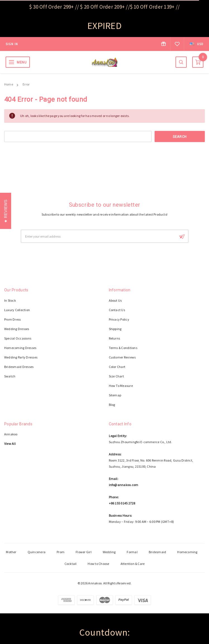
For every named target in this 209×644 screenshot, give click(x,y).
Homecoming (187, 552)
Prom (61, 552)
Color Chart (117, 367)
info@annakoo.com (124, 485)
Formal (132, 552)
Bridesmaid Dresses (19, 367)
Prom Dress (12, 319)
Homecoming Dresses (20, 348)
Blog (112, 405)
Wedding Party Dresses (21, 357)
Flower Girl (84, 552)
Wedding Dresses (17, 329)
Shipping (115, 329)
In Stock (10, 300)
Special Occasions (18, 338)
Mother (11, 552)
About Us (115, 300)
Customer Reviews (122, 357)
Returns (115, 338)
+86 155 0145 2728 (122, 503)
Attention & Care (133, 564)
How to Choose (98, 564)
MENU (22, 62)
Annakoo (11, 434)
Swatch (10, 376)
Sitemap (115, 395)
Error (26, 84)
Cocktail (71, 564)
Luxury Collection (17, 310)
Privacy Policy (119, 319)
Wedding (109, 552)
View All (10, 444)
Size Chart (116, 376)
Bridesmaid (157, 552)
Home (9, 84)
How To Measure (121, 386)
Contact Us (117, 310)
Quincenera (37, 552)
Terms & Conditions (123, 348)
